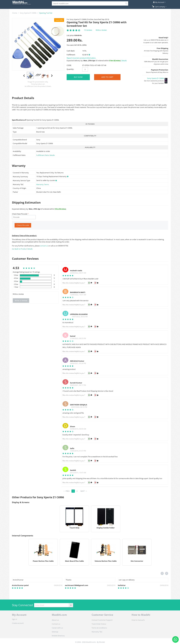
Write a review (101, 30)
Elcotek (102, 642)
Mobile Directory (58, 636)
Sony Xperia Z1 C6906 (28, 13)
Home (15, 13)
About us (55, 620)
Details (124, 61)
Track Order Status (99, 624)
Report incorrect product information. (81, 58)
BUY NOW (78, 77)
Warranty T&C (97, 632)
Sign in (15, 619)
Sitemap (55, 632)
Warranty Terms (43, 184)
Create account (18, 623)
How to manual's (138, 620)
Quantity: (70, 69)
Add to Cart (107, 77)
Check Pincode (23, 225)
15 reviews (88, 30)
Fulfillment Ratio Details (45, 155)
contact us (44, 246)
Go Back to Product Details (22, 249)
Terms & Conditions (99, 628)
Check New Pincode (20, 214)
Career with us (57, 628)
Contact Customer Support (102, 620)
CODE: (69, 65)
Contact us (56, 624)
